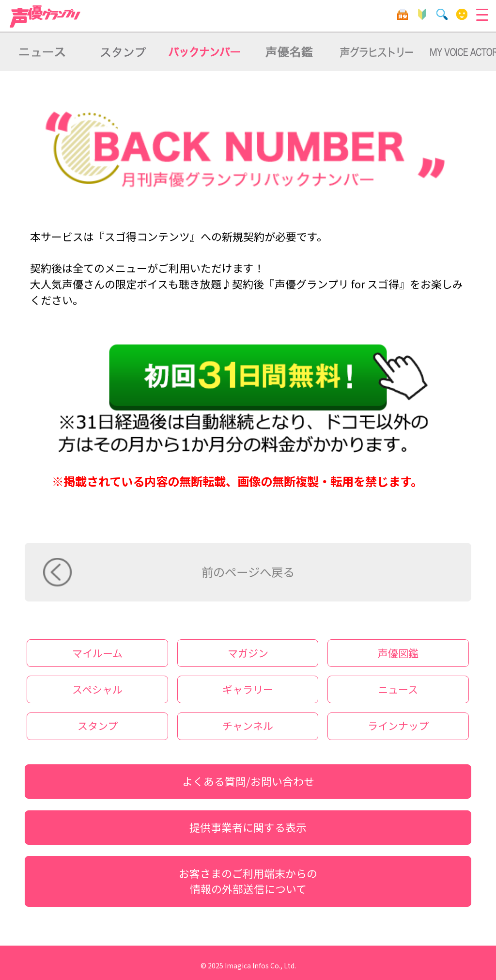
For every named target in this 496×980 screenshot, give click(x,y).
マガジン (248, 653)
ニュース (398, 689)
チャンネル (248, 726)
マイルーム (462, 14)
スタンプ (98, 726)
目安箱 (402, 14)
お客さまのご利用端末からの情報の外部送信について (248, 881)
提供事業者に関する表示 (248, 827)
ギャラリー (248, 689)
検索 (442, 14)
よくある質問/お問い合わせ (248, 781)
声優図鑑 (398, 653)
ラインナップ (398, 726)
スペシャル (97, 689)
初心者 (422, 14)
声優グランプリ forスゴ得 (46, 16)
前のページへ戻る (248, 572)
